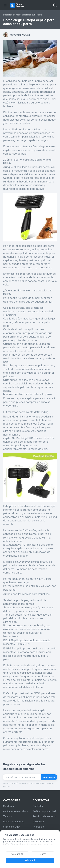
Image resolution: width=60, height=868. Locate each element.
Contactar (38, 806)
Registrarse (49, 777)
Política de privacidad (44, 811)
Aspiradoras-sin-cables (15, 811)
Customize (17, 854)
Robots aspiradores (14, 821)
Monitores (8, 806)
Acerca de (38, 827)
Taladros (8, 816)
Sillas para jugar (12, 827)
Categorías (39, 821)
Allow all (30, 860)
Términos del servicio (44, 816)
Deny (43, 854)
